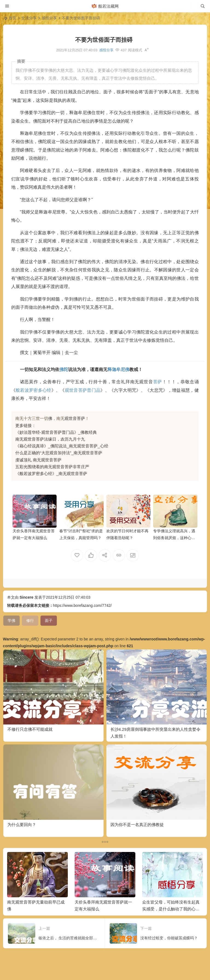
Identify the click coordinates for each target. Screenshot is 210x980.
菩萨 (158, 382)
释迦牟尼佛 (118, 369)
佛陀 (64, 369)
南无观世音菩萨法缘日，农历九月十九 (50, 439)
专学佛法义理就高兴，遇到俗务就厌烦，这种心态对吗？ (174, 538)
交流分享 (29, 18)
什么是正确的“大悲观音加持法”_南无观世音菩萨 (59, 453)
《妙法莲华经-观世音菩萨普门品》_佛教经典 (56, 432)
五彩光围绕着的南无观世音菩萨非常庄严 (52, 467)
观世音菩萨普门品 (83, 390)
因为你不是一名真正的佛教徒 (137, 825)
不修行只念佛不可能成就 (30, 729)
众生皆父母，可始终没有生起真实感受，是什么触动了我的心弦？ (171, 909)
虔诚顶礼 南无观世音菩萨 (38, 460)
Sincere (26, 597)
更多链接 (24, 425)
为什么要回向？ (22, 825)
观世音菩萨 (75, 418)
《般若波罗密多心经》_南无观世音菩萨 (51, 473)
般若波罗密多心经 (33, 390)
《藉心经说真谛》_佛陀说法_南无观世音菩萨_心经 (62, 446)
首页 (13, 18)
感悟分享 (49, 18)
